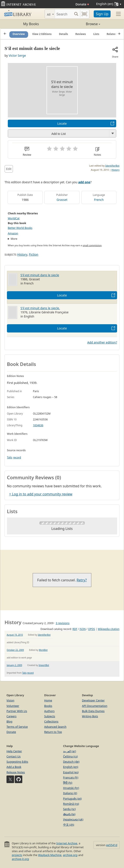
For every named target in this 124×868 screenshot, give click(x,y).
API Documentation (95, 706)
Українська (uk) (73, 819)
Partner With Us (17, 711)
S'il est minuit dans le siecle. (40, 308)
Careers (11, 716)
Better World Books (20, 228)
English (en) (71, 767)
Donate (82, 4)
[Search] (64, 14)
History (115, 170)
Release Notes (16, 772)
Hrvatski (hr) (71, 788)
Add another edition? (102, 342)
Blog (9, 721)
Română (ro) (71, 804)
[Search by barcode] (84, 14)
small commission (92, 245)
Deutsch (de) (71, 762)
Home (48, 700)
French (99, 200)
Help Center (14, 751)
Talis (10, 457)
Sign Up (102, 14)
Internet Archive (67, 843)
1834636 (38, 425)
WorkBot (43, 650)
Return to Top (53, 732)
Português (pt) (72, 799)
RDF (75, 629)
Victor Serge (17, 55)
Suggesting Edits (17, 762)
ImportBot (44, 665)
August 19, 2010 (15, 635)
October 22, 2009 (15, 650)
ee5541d (112, 845)
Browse (81, 24)
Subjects (50, 716)
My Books (31, 24)
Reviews (81, 34)
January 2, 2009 (14, 665)
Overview (19, 34)
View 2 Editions (42, 34)
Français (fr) (71, 777)
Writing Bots (90, 716)
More (14, 239)
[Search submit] (76, 14)
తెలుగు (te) (69, 814)
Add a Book (14, 767)
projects (17, 855)
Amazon (13, 233)
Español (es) (71, 772)
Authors (49, 711)
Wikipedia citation (109, 629)
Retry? (82, 580)
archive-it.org (20, 859)
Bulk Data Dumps (93, 711)
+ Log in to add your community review (41, 494)
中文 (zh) (69, 825)
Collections (51, 721)
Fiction (34, 254)
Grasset (62, 200)
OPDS (92, 629)
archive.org (70, 855)
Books (48, 706)
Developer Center (93, 700)
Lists (96, 34)
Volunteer (13, 706)
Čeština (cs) (71, 756)
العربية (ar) (70, 751)
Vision (10, 700)
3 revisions (63, 623)
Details (64, 34)
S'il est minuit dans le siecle (40, 275)
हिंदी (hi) (68, 783)
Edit (9, 169)
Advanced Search (55, 727)
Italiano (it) (70, 793)
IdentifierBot (112, 166)
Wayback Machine (50, 855)
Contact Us (14, 756)
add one (84, 182)
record (17, 457)
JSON (83, 629)
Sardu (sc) (69, 809)
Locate (62, 123)
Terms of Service (17, 727)
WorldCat (14, 218)
